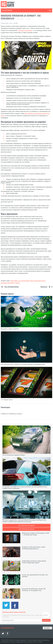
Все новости (20, 19)
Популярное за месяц (26, 529)
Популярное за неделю (27, 526)
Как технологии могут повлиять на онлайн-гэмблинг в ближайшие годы (23, 364)
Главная (29, 19)
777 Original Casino (7, 400)
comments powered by (11, 414)
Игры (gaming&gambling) (11, 287)
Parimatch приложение (25, 30)
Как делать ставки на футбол (10, 329)
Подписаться (46, 620)
